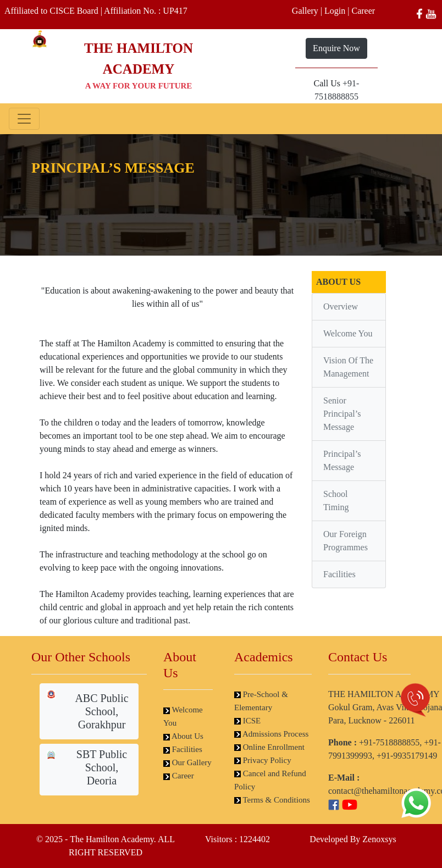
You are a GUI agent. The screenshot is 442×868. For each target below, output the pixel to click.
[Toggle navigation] (24, 119)
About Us (183, 736)
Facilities (339, 574)
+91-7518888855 (389, 742)
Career (363, 11)
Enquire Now (336, 48)
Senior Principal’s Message (342, 414)
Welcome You (348, 333)
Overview (341, 306)
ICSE (247, 721)
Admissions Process (271, 734)
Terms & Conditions (272, 800)
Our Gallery (187, 762)
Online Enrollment (269, 747)
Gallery (305, 11)
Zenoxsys (379, 839)
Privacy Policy (263, 760)
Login (335, 11)
